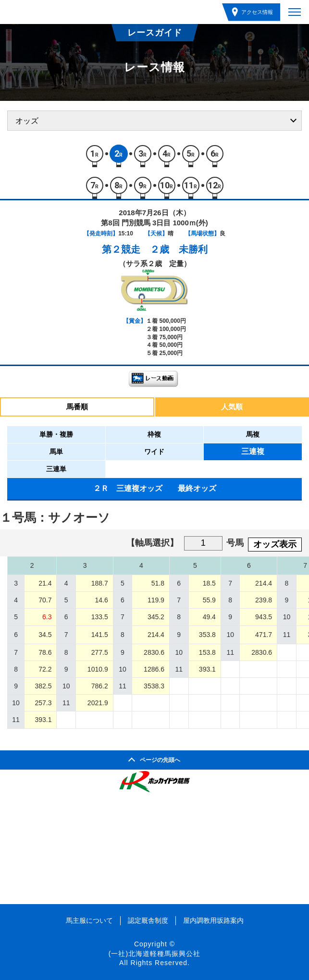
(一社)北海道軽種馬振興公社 (154, 954)
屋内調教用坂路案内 (213, 920)
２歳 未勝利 (179, 249)
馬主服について (89, 920)
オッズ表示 (275, 544)
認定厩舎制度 (148, 920)
